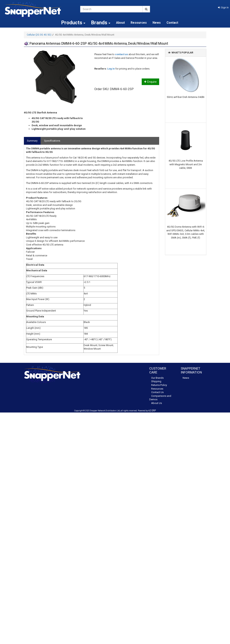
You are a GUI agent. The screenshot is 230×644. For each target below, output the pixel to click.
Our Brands (157, 378)
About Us (157, 403)
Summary (32, 141)
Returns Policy (159, 385)
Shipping (156, 381)
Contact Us (157, 392)
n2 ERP (152, 410)
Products (73, 23)
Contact (172, 23)
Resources (139, 23)
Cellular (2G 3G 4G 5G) (39, 35)
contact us (122, 54)
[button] (223, 7)
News (157, 23)
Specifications (52, 141)
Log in (111, 69)
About (120, 23)
